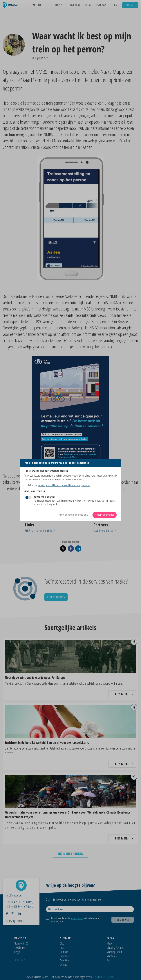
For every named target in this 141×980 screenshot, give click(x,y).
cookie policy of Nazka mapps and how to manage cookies (64, 485)
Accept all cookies (105, 515)
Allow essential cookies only (73, 515)
